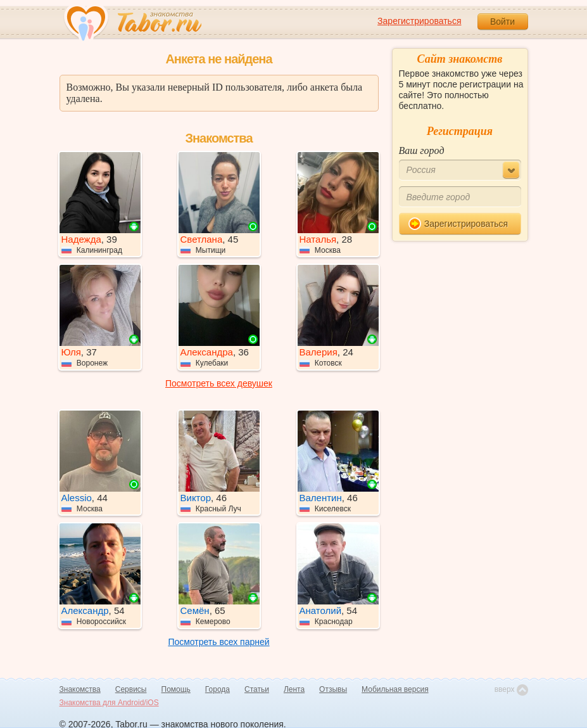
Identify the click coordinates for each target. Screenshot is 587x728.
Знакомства (80, 689)
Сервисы (131, 689)
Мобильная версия (395, 689)
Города (218, 689)
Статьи (257, 689)
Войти (502, 22)
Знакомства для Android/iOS (109, 703)
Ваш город (422, 150)
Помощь (176, 689)
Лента (294, 689)
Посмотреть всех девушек (219, 383)
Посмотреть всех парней (218, 642)
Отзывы (333, 689)
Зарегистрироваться (419, 21)
